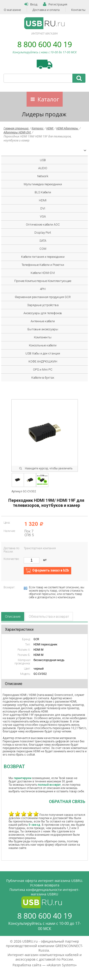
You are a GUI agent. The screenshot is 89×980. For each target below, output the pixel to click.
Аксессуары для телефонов (43, 313)
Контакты (78, 10)
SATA (43, 241)
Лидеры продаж (44, 114)
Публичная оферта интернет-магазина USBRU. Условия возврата (45, 883)
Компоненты (43, 337)
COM (43, 249)
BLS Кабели (43, 192)
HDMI (50, 128)
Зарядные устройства (43, 305)
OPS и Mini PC (43, 370)
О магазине (12, 10)
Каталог (48, 99)
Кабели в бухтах (43, 378)
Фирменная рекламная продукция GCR (43, 297)
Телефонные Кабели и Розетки (43, 265)
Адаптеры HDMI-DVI (17, 132)
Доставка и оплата (46, 10)
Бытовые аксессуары (43, 329)
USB (43, 160)
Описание (13, 617)
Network (43, 176)
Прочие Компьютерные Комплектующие (43, 281)
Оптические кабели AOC (43, 225)
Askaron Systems (62, 965)
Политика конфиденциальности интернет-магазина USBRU (44, 892)
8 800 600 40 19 (45, 44)
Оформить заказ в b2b (51, 570)
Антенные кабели (43, 321)
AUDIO (43, 168)
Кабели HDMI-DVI (43, 273)
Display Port (43, 233)
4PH (43, 289)
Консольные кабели (43, 345)
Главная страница (16, 128)
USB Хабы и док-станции (43, 353)
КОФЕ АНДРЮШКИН (43, 361)
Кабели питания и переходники (43, 257)
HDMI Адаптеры (68, 128)
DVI (43, 208)
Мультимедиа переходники (43, 184)
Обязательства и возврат (49, 617)
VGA (43, 216)
